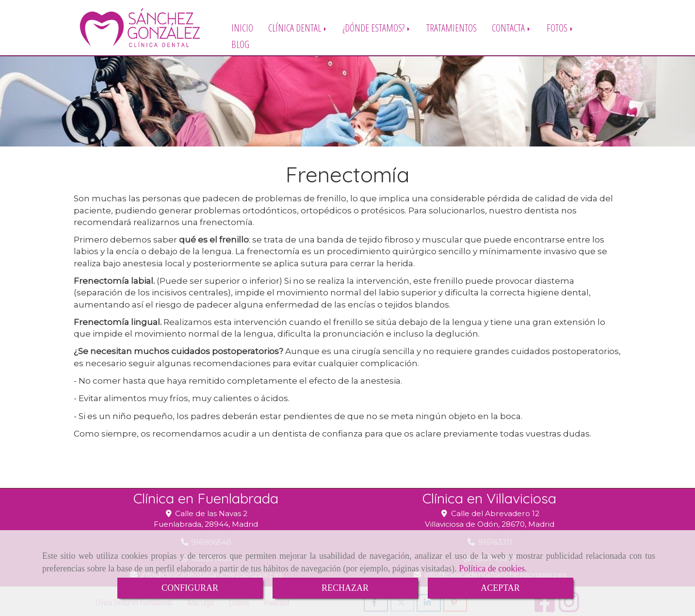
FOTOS (560, 27)
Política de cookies (492, 568)
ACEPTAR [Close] (500, 588)
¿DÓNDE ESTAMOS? (377, 27)
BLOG (240, 44)
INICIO (242, 27)
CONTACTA (512, 27)
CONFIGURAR (190, 588)
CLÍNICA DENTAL (298, 27)
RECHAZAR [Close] (345, 588)
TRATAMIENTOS (452, 27)
